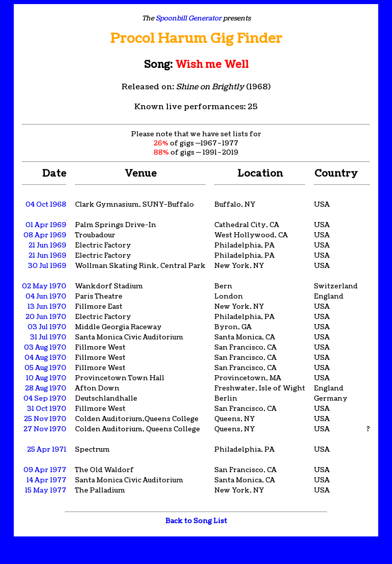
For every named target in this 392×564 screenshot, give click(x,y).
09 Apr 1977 (45, 470)
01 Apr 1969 (46, 225)
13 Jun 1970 (47, 307)
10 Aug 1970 (46, 378)
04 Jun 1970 (46, 297)
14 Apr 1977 (46, 480)
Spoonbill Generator (189, 18)
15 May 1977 (46, 491)
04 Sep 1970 (45, 399)
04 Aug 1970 (45, 358)
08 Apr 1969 (45, 235)
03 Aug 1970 (45, 348)
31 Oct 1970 (47, 409)
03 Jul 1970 (47, 327)
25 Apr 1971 (47, 450)
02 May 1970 (44, 286)
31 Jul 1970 (48, 337)
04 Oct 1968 (46, 205)
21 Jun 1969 (47, 246)
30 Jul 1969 (47, 266)
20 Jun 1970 (46, 317)
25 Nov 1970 (45, 419)
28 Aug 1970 (46, 388)
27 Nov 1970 (45, 429)
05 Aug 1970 (45, 368)
